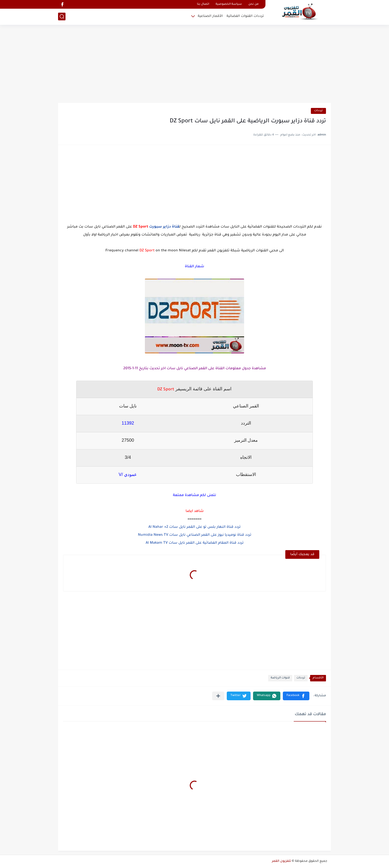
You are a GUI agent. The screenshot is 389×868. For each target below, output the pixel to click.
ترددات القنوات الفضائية (245, 16)
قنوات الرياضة (280, 678)
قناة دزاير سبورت (164, 227)
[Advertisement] (194, 65)
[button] (296, 696)
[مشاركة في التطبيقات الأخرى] (218, 696)
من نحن (253, 4)
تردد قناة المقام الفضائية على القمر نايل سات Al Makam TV (195, 543)
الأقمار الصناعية (210, 16)
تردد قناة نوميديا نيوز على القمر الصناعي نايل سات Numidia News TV (195, 535)
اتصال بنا (203, 4)
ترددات (318, 111)
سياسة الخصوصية (229, 4)
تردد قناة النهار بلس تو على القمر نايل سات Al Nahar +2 (194, 527)
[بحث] (62, 17)
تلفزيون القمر (281, 861)
